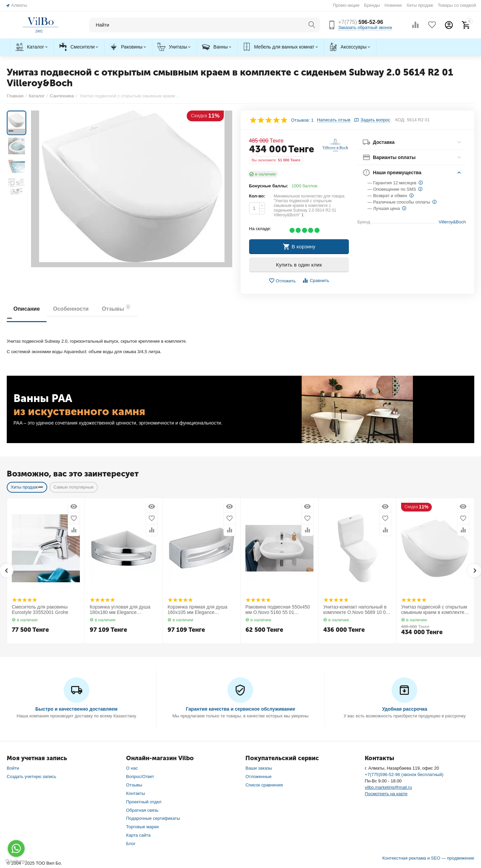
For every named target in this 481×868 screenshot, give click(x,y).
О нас (132, 768)
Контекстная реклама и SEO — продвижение (428, 858)
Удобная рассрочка (404, 709)
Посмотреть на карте (386, 794)
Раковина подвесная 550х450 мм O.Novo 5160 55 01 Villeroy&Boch (278, 610)
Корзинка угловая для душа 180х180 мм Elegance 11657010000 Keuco (120, 610)
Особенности (71, 309)
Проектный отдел (144, 802)
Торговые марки (142, 827)
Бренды (372, 5)
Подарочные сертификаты (153, 818)
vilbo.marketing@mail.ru (388, 787)
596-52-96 (360, 22)
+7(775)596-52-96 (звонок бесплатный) (404, 774)
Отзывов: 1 (303, 120)
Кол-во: (257, 196)
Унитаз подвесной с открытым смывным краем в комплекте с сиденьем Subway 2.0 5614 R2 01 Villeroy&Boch (434, 610)
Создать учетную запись (32, 777)
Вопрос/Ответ (140, 777)
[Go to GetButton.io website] (16, 861)
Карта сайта (138, 835)
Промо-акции (346, 5)
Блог (131, 844)
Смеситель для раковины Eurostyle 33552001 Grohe (40, 610)
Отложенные (259, 777)
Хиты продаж (420, 5)
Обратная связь (142, 810)
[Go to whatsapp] (16, 848)
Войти (13, 768)
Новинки (393, 5)
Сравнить (316, 281)
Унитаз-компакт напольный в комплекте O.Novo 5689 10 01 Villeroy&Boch (356, 610)
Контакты (136, 793)
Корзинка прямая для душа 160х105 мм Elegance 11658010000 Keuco (198, 610)
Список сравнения (264, 785)
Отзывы (117, 308)
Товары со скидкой (457, 5)
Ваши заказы (259, 768)
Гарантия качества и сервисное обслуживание (240, 709)
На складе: (260, 229)
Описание (27, 309)
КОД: (400, 120)
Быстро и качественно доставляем (77, 709)
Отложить (282, 281)
